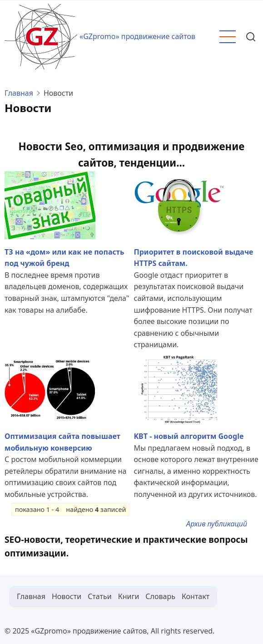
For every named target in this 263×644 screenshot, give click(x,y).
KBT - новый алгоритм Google (189, 436)
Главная (19, 93)
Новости (67, 596)
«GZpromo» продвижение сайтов (137, 36)
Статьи (100, 596)
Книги (129, 596)
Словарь (160, 596)
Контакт (196, 596)
